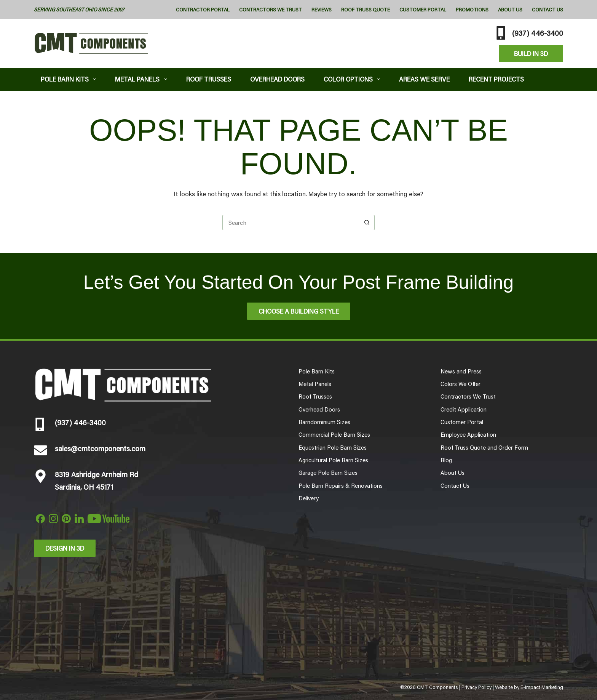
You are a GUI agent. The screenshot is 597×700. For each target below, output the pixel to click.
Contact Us (548, 10)
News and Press (461, 371)
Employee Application (468, 434)
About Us (510, 10)
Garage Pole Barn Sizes (328, 473)
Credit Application (464, 409)
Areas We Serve (424, 79)
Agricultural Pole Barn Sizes (333, 460)
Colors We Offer (461, 384)
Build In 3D (531, 53)
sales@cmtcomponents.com (100, 448)
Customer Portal (423, 10)
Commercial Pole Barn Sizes (334, 434)
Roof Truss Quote (366, 10)
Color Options (354, 79)
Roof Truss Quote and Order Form (484, 447)
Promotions (472, 10)
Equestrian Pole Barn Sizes (333, 447)
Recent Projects (496, 79)
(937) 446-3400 (538, 33)
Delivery (309, 498)
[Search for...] (291, 223)
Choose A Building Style (299, 311)
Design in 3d (65, 548)
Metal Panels (143, 79)
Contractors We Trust (271, 10)
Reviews (322, 10)
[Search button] (367, 223)
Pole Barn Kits (70, 79)
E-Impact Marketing (542, 687)
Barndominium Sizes (324, 422)
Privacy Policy (476, 687)
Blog (446, 460)
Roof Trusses (209, 79)
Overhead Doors (277, 79)
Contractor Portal (203, 10)
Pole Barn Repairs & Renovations (341, 485)
